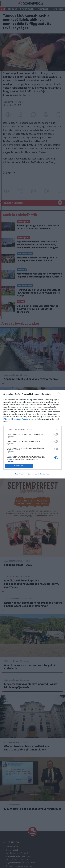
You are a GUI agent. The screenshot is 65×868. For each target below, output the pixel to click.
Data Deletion (20, 474)
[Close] (61, 394)
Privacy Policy (45, 474)
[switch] (56, 434)
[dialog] (32, 434)
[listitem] (32, 430)
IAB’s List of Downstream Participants (17, 419)
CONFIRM (19, 466)
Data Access (32, 474)
